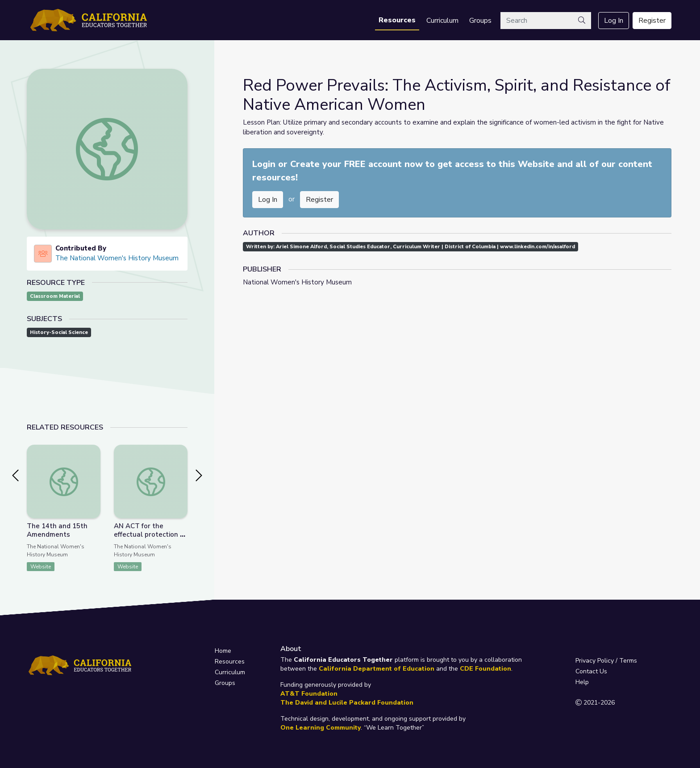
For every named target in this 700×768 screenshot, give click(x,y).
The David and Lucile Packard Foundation (347, 703)
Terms (628, 661)
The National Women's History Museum (117, 258)
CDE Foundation (485, 669)
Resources (397, 20)
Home (223, 651)
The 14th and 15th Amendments (57, 530)
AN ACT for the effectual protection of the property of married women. (150, 539)
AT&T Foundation (309, 694)
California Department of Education (377, 669)
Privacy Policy (595, 661)
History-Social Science (59, 332)
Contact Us (591, 671)
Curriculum (442, 21)
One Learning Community (321, 728)
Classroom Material (55, 296)
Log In (614, 21)
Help (582, 682)
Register (652, 21)
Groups (480, 21)
